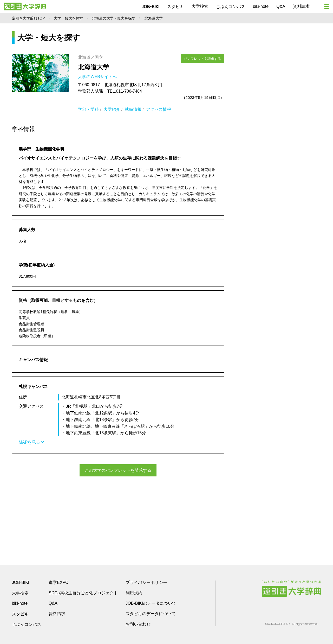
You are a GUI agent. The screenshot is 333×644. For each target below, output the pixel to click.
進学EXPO (58, 582)
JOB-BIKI (151, 7)
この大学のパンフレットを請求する (118, 470)
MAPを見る (31, 442)
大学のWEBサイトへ (98, 77)
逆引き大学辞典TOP (28, 18)
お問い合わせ (138, 624)
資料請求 (301, 6)
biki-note (261, 6)
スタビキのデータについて (151, 613)
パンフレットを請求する (203, 58)
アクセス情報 (159, 109)
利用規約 (134, 592)
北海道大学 (94, 67)
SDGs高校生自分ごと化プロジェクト (83, 592)
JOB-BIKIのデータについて (151, 603)
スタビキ (175, 7)
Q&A (281, 6)
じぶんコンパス (231, 7)
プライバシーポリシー (146, 582)
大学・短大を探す (68, 18)
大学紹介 (112, 109)
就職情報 (133, 109)
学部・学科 (88, 109)
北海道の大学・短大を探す (114, 18)
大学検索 (200, 6)
